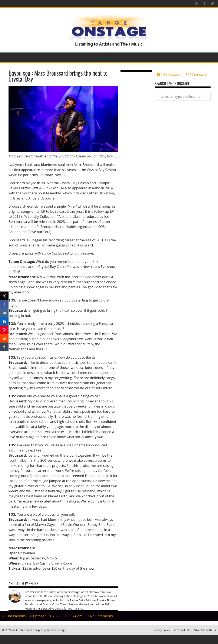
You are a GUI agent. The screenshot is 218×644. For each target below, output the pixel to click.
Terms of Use (182, 630)
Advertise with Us (205, 630)
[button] (109, 56)
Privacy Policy (161, 630)
